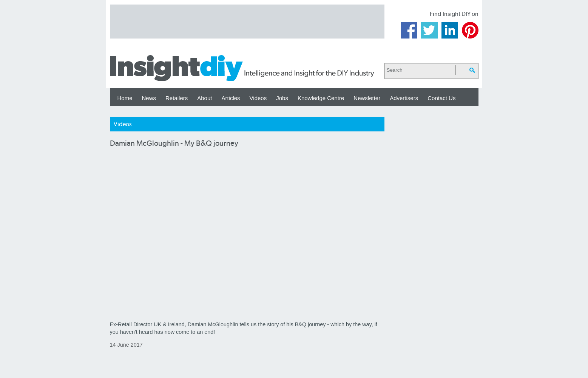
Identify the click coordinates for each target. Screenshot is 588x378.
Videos (258, 98)
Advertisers (404, 98)
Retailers (177, 98)
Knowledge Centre (321, 98)
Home (125, 98)
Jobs (282, 98)
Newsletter (367, 98)
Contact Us (441, 98)
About (204, 98)
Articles (231, 98)
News (149, 98)
